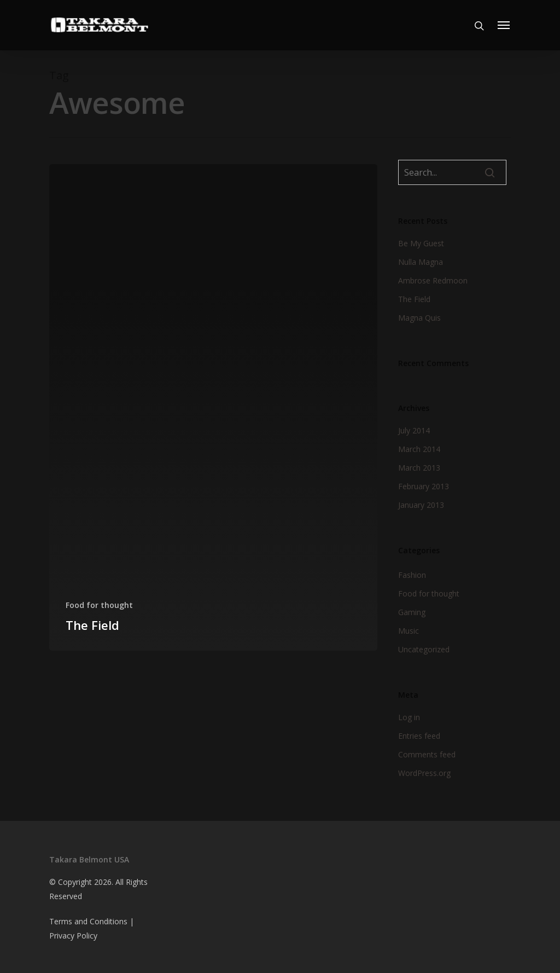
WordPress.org (424, 773)
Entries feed (419, 736)
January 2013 (421, 505)
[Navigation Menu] (504, 25)
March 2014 (419, 449)
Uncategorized (424, 649)
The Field (414, 299)
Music (409, 631)
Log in (409, 717)
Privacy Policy (73, 936)
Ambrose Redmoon (433, 280)
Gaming (412, 612)
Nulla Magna (421, 262)
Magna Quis (419, 318)
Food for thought (99, 605)
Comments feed (427, 754)
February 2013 (424, 486)
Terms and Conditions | (92, 921)
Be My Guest (421, 243)
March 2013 (419, 468)
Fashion (412, 575)
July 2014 (414, 430)
